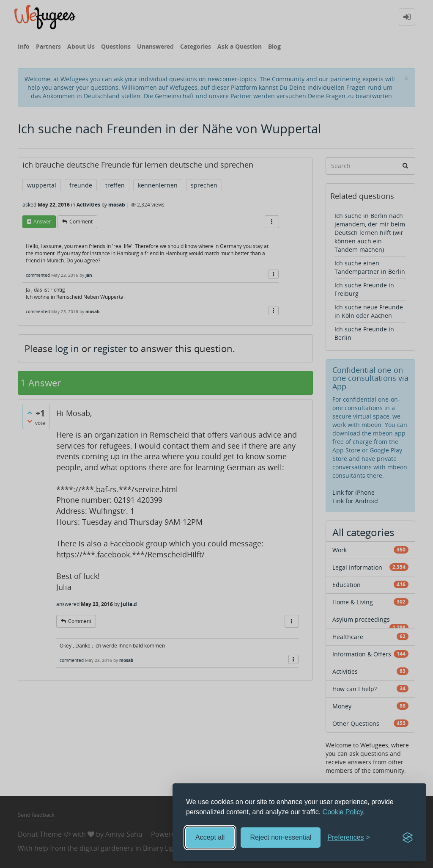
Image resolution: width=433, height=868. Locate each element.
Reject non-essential (281, 837)
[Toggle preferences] (349, 838)
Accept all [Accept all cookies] (210, 837)
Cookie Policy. (344, 812)
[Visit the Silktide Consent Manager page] (408, 838)
